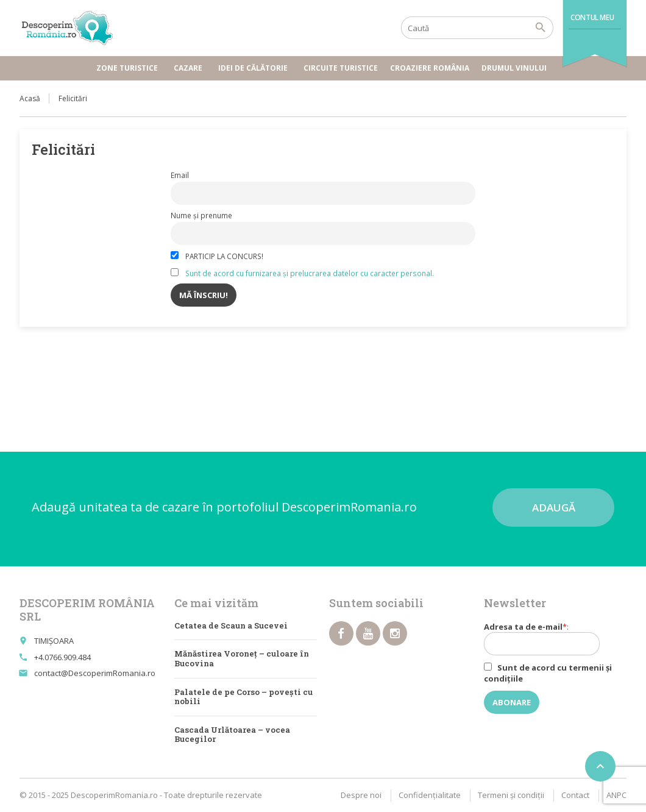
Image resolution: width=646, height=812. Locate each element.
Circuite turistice (341, 68)
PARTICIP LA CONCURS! (217, 256)
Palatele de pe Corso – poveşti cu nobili (243, 697)
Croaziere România (430, 68)
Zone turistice (129, 68)
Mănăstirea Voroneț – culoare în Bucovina (242, 658)
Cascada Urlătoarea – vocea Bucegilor (232, 735)
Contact (575, 795)
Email (180, 175)
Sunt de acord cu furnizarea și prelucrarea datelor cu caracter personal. (310, 273)
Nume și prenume (201, 215)
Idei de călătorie (255, 68)
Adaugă (554, 507)
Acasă (30, 98)
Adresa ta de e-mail (548, 638)
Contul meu (592, 17)
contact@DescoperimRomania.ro (95, 673)
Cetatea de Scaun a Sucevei (231, 625)
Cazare (190, 68)
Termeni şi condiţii (511, 795)
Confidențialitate (430, 795)
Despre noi (361, 795)
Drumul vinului (516, 68)
